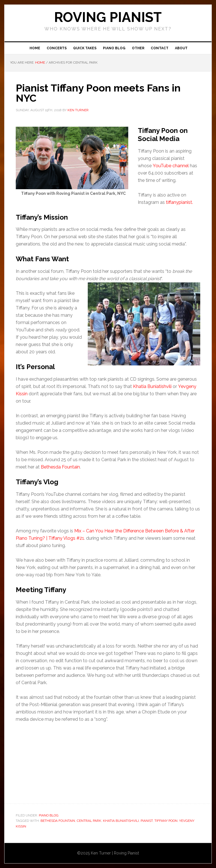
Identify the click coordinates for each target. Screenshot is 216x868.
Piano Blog (49, 815)
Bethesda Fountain (60, 467)
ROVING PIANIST (108, 17)
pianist (147, 821)
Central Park (89, 821)
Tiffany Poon (166, 821)
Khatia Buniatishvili (152, 386)
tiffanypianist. (179, 202)
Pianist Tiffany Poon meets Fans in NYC (98, 93)
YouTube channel (171, 166)
